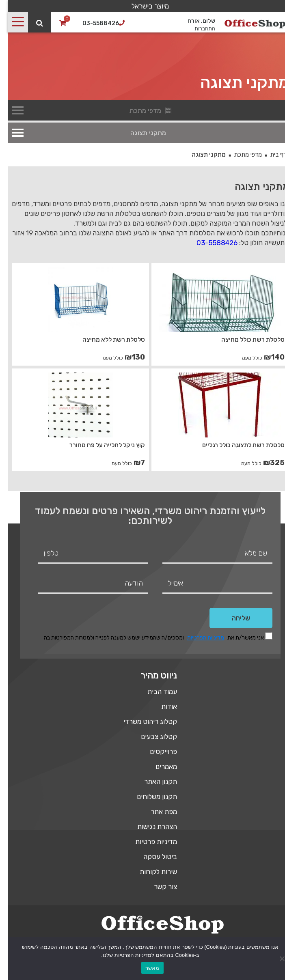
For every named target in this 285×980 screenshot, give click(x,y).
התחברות (197, 29)
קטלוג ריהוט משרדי (142, 722)
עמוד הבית (154, 691)
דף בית (271, 155)
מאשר (145, 968)
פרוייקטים (156, 752)
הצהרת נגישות (149, 827)
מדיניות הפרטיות (198, 638)
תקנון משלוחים (149, 797)
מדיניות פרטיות (148, 842)
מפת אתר (156, 812)
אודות (161, 706)
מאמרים (159, 767)
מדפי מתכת (240, 155)
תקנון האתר (153, 782)
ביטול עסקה (152, 857)
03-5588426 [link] (209, 243)
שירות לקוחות (151, 872)
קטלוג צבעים (151, 737)
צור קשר (158, 887)
